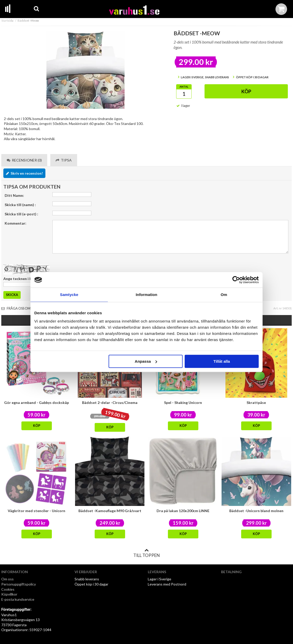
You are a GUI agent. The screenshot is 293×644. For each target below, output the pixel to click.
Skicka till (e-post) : (21, 214)
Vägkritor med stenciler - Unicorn (36, 511)
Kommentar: (15, 223)
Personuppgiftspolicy (19, 584)
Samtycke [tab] (69, 295)
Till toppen (146, 553)
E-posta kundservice (18, 599)
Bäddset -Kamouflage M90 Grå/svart (110, 511)
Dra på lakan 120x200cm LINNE (183, 511)
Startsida (7, 20)
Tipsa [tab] (64, 160)
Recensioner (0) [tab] (24, 160)
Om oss (7, 579)
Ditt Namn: (14, 195)
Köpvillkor (9, 594)
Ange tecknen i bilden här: (25, 279)
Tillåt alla (222, 361)
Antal (184, 87)
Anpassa (146, 361)
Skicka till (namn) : (20, 205)
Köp (246, 91)
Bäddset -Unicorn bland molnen (256, 511)
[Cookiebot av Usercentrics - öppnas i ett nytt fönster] (236, 280)
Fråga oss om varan (22, 308)
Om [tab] (224, 295)
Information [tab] (146, 295)
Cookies (8, 589)
